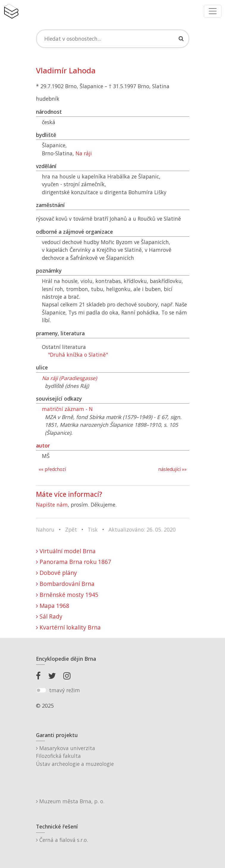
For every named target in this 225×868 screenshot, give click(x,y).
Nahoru (45, 529)
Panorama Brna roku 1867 (74, 562)
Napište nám (52, 505)
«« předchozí (52, 469)
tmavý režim (64, 690)
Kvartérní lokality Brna (68, 627)
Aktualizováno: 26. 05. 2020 (142, 529)
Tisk (93, 529)
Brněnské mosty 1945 (67, 595)
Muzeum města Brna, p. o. (70, 801)
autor (43, 445)
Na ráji (84, 153)
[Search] (113, 39)
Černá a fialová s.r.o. (62, 840)
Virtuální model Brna (66, 551)
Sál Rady (49, 616)
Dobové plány (56, 573)
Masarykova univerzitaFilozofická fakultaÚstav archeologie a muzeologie (75, 756)
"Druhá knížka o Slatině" (78, 355)
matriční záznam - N (67, 409)
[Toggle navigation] (213, 11)
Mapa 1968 (53, 606)
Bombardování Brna (65, 584)
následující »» (172, 469)
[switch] (41, 690)
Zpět (71, 529)
